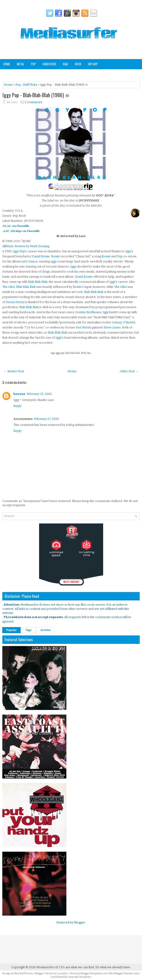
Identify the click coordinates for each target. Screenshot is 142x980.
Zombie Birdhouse (88, 312)
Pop (33, 64)
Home (7, 64)
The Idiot (9, 287)
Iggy (128, 251)
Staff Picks (95, 74)
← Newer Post (14, 371)
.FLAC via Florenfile (16, 226)
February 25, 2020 (39, 394)
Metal (20, 64)
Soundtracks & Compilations (22, 74)
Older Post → (129, 371)
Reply (17, 406)
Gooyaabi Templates (80, 977)
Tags (29, 630)
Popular (11, 630)
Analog (77, 74)
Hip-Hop (93, 64)
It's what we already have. (113, 967)
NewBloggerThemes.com (124, 973)
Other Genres (57, 74)
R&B (65, 64)
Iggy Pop (19, 251)
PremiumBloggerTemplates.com (89, 973)
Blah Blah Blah (38, 282)
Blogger (79, 922)
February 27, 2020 (46, 419)
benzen (19, 394)
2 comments (34, 102)
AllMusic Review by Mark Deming (26, 246)
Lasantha (62, 973)
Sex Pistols (84, 327)
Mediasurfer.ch (47, 967)
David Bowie (41, 256)
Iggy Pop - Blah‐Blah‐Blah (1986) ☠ (36, 95)
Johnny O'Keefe (123, 322)
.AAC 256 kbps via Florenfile (21, 231)
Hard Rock (49, 64)
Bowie (56, 256)
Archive (46, 630)
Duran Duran (15, 302)
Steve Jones (112, 327)
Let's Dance (29, 261)
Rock (78, 64)
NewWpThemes (24, 973)
